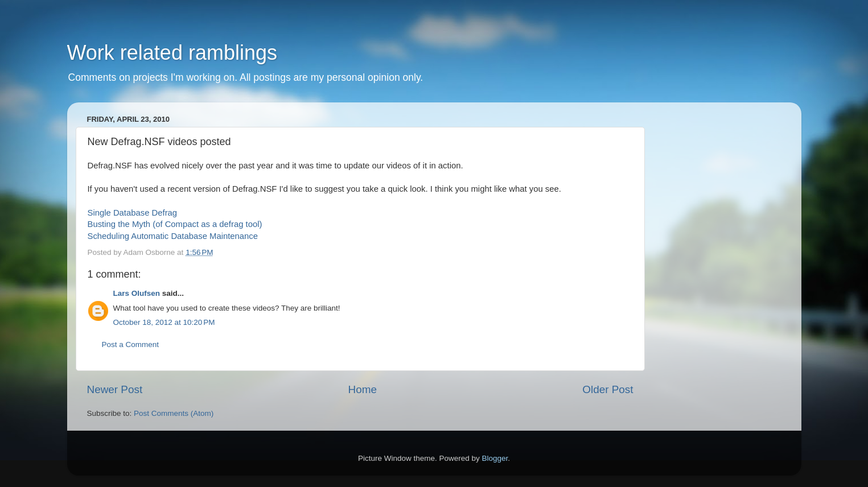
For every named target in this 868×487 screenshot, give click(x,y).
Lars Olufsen (137, 293)
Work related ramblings (172, 53)
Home (363, 389)
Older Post (608, 389)
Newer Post (115, 389)
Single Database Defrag (133, 213)
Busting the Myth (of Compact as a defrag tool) (175, 224)
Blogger (495, 458)
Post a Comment (131, 344)
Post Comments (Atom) (174, 413)
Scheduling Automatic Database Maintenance (173, 236)
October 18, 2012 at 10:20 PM (164, 322)
